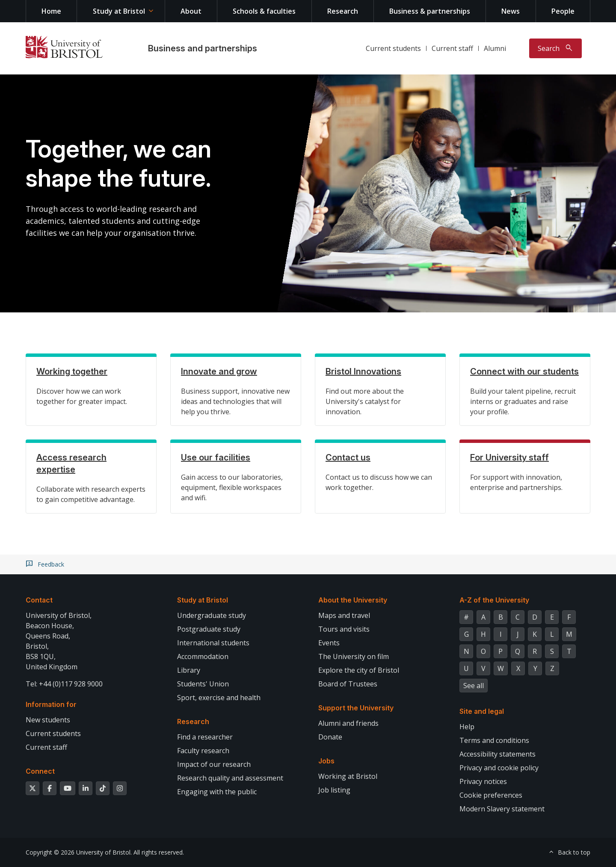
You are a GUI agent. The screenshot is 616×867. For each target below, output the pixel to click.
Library (189, 670)
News (511, 11)
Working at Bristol (348, 776)
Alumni (495, 48)
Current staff (452, 48)
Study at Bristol (119, 11)
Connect (40, 771)
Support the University (356, 708)
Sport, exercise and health (219, 698)
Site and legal (482, 711)
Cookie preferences (491, 795)
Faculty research (203, 751)
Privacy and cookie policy (499, 768)
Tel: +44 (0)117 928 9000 (64, 684)
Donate (330, 737)
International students (213, 643)
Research (343, 11)
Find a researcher (205, 737)
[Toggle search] (555, 48)
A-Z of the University (494, 600)
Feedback (51, 564)
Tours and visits (344, 629)
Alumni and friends (348, 723)
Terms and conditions (494, 740)
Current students (393, 48)
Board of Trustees (348, 684)
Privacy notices (483, 781)
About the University (353, 600)
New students (48, 720)
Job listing (334, 790)
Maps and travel (344, 615)
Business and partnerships (203, 48)
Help (467, 727)
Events (329, 643)
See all (474, 686)
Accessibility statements (498, 754)
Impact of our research (214, 764)
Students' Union (203, 684)
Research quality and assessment (230, 778)
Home (51, 11)
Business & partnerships (430, 11)
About (191, 11)
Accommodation (203, 656)
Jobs (326, 761)
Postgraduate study (209, 629)
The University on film (354, 656)
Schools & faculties (264, 11)
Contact (39, 600)
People (563, 11)
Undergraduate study (212, 615)
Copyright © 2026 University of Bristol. (79, 852)
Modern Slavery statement (502, 809)
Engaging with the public (217, 792)
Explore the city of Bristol (359, 670)
